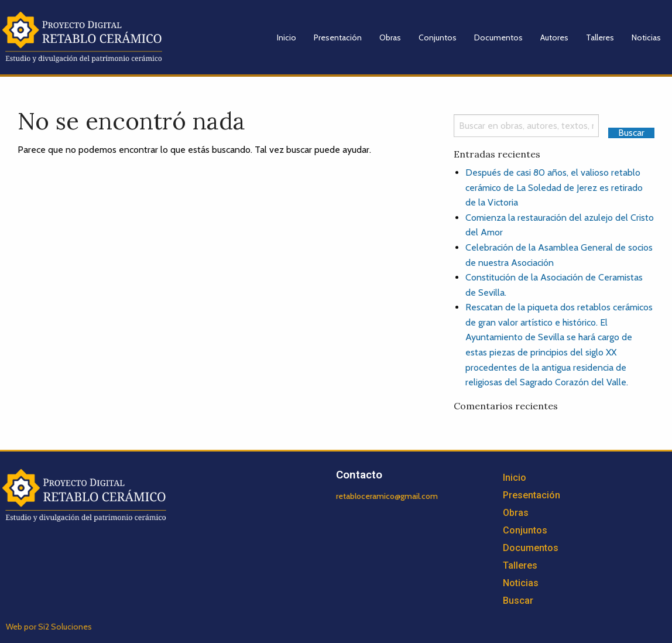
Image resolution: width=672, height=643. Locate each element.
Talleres (600, 37)
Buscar (518, 601)
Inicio (287, 37)
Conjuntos (438, 37)
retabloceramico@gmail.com (387, 496)
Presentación (338, 37)
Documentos (498, 37)
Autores (554, 37)
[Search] (526, 126)
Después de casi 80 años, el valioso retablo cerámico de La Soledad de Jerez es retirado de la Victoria (554, 187)
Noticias (646, 37)
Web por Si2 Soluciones (49, 627)
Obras (390, 37)
